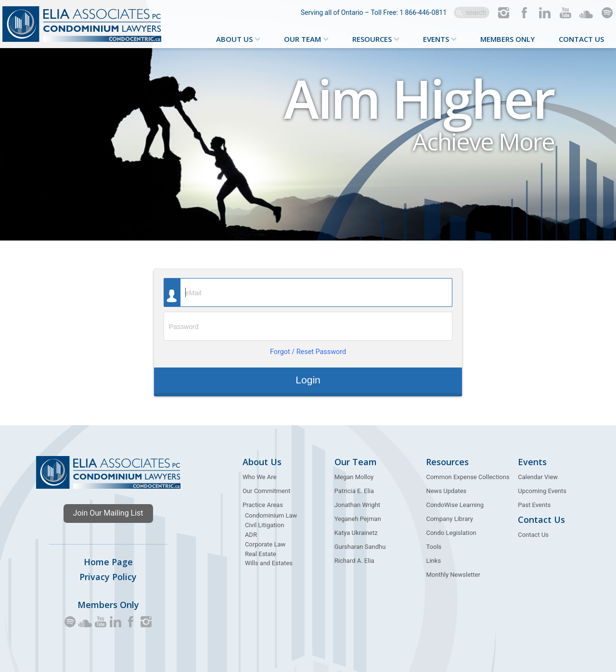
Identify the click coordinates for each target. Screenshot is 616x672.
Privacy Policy (108, 577)
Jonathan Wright (357, 505)
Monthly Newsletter (453, 575)
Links (433, 561)
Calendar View (538, 477)
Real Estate (261, 554)
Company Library (449, 519)
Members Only (507, 39)
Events (436, 39)
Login (308, 380)
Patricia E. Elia (354, 491)
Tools (434, 547)
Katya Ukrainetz (356, 533)
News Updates (446, 491)
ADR (251, 535)
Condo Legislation (451, 533)
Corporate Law (265, 544)
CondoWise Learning (455, 505)
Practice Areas (263, 505)
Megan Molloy (354, 477)
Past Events (534, 505)
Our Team (302, 39)
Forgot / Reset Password (308, 352)
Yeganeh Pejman (358, 519)
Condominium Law (271, 515)
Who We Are (259, 477)
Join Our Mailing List (108, 513)
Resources (372, 39)
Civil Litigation (264, 525)
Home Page (108, 562)
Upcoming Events (542, 491)
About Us (234, 39)
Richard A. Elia (354, 561)
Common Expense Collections (468, 477)
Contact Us (581, 39)
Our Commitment (267, 491)
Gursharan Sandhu (360, 547)
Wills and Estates (269, 563)
